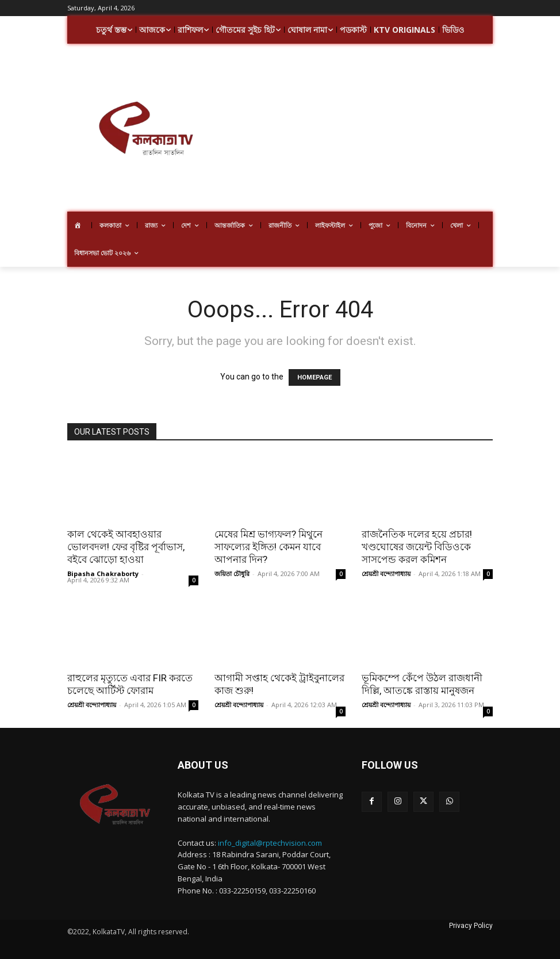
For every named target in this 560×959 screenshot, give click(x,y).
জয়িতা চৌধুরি (232, 574)
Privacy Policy (471, 926)
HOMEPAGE (314, 377)
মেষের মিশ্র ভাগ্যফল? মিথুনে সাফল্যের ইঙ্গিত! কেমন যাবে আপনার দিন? (269, 547)
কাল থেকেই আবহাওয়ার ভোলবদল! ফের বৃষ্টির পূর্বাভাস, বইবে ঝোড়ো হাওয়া (126, 547)
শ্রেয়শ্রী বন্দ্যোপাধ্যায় (386, 574)
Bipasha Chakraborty (103, 574)
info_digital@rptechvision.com (270, 843)
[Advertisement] (392, 129)
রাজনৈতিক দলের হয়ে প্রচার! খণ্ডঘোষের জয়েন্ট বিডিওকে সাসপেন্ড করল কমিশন (417, 547)
